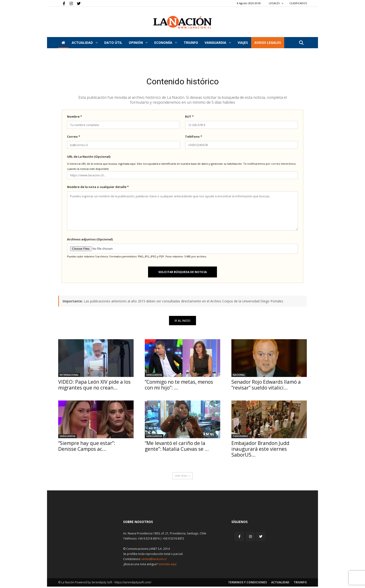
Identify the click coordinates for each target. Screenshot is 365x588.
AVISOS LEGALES (268, 43)
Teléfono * (194, 138)
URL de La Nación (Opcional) (89, 158)
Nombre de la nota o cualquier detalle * (98, 188)
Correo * (74, 138)
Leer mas (182, 477)
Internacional (69, 376)
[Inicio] (63, 43)
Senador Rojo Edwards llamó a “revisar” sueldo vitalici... (266, 386)
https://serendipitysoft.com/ (133, 584)
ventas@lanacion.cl (154, 560)
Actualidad (85, 43)
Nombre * (74, 118)
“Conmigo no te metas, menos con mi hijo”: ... (179, 386)
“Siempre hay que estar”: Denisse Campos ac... (87, 447)
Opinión (138, 43)
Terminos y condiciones (247, 584)
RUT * (189, 118)
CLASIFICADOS (298, 3)
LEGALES (276, 3)
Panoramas (240, 438)
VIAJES (243, 43)
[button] (301, 43)
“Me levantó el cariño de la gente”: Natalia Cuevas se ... (177, 447)
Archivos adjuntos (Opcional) (90, 240)
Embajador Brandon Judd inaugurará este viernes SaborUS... (260, 450)
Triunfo (191, 43)
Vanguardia (218, 43)
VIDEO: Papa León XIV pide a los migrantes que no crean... (94, 386)
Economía (166, 43)
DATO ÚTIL (113, 43)
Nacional (239, 376)
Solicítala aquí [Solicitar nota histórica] (167, 566)
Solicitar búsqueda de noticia (182, 273)
